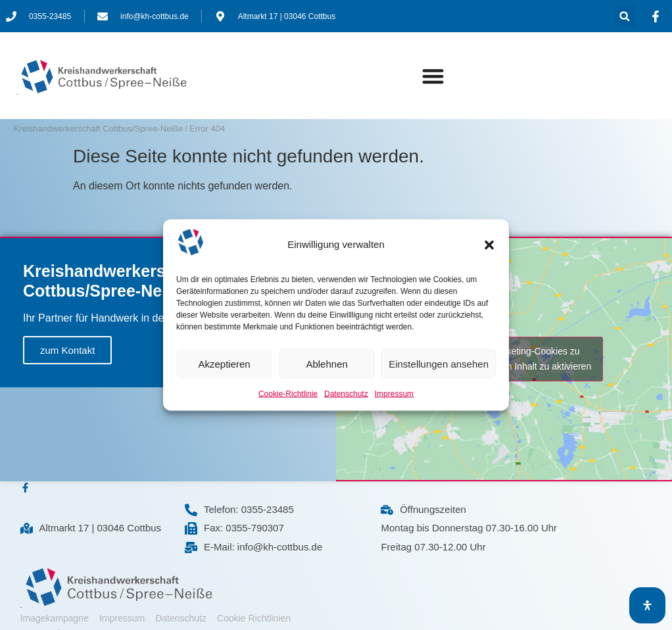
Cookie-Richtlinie (288, 394)
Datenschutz (346, 394)
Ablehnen (326, 363)
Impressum (394, 394)
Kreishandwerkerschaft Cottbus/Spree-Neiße (98, 129)
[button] (489, 245)
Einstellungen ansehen (439, 363)
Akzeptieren (224, 363)
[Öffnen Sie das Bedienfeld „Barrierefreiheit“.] (647, 605)
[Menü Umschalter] (433, 76)
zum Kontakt (67, 350)
